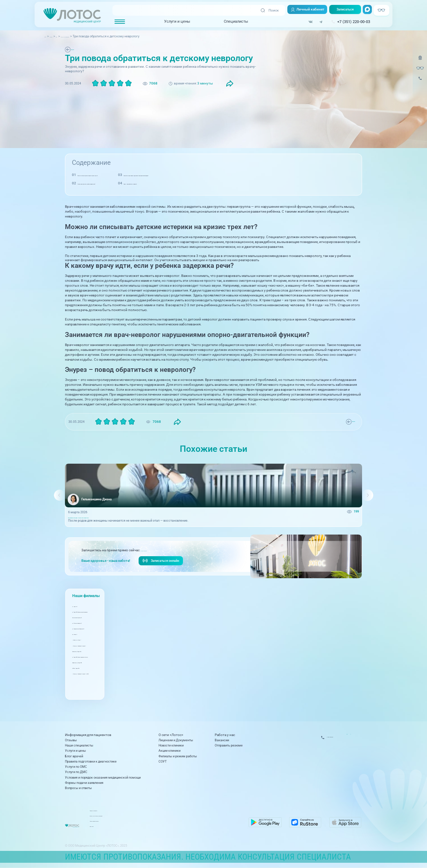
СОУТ (163, 762)
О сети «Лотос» (171, 735)
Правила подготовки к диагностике (91, 762)
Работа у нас (225, 735)
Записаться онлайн (164, 568)
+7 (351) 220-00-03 (156, 557)
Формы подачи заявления (84, 783)
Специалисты (227, 22)
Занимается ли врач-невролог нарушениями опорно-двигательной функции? (268, 175)
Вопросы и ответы (78, 788)
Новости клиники (171, 745)
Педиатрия (80, 49)
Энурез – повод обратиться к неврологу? (237, 183)
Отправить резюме (229, 745)
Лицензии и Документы (176, 740)
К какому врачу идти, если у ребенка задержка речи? (121, 183)
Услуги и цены (168, 22)
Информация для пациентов (88, 735)
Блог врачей (74, 756)
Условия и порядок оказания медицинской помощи (103, 778)
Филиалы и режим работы (178, 756)
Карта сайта (168, 829)
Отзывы (71, 740)
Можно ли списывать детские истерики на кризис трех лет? (127, 175)
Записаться (341, 11)
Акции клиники (170, 751)
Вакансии (222, 740)
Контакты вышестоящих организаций (186, 818)
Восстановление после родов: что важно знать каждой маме (114, 521)
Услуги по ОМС (76, 767)
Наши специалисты (79, 745)
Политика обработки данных (180, 823)
